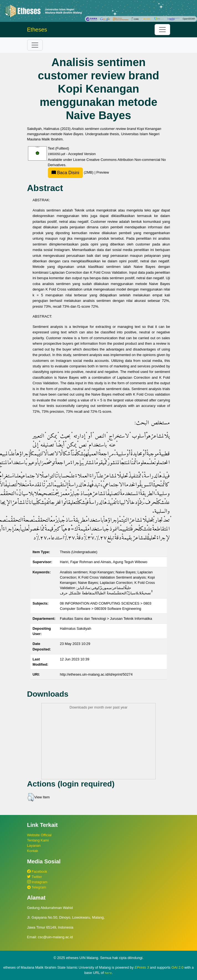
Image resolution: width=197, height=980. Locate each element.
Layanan (34, 846)
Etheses (37, 30)
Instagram (37, 882)
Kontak (33, 851)
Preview (103, 172)
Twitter (35, 877)
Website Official (39, 835)
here (108, 973)
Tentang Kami (38, 840)
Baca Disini (65, 173)
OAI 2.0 (177, 967)
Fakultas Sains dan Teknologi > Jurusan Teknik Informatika (106, 619)
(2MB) (71, 172)
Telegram (37, 887)
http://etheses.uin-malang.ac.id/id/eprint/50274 (96, 674)
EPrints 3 (142, 967)
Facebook (37, 871)
